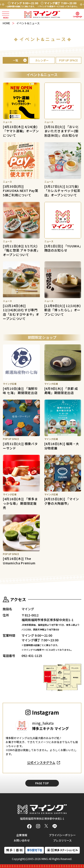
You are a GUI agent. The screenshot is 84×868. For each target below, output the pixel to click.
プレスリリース (62, 840)
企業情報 (22, 835)
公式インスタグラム (41, 762)
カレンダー (42, 60)
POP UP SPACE (69, 60)
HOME (6, 23)
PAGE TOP (42, 783)
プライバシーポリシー (62, 835)
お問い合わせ (22, 840)
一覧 (15, 60)
